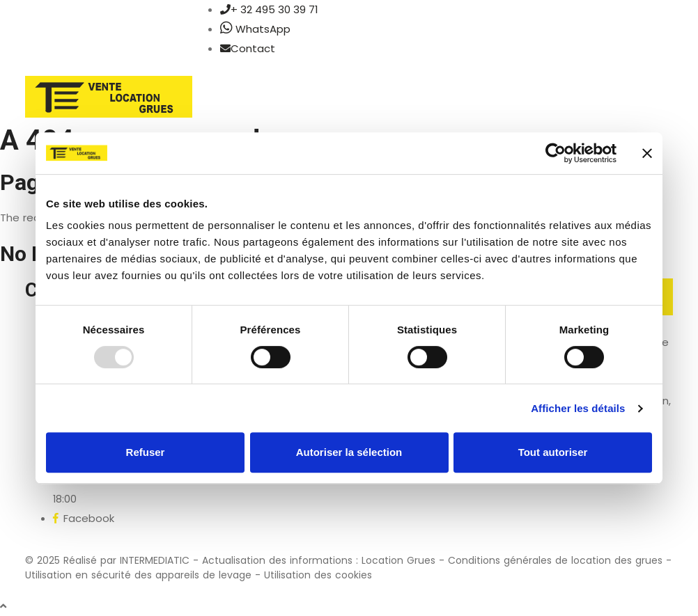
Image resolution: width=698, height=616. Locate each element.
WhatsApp (255, 29)
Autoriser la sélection (349, 452)
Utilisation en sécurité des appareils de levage (138, 575)
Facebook (84, 518)
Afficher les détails (578, 408)
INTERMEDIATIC (155, 560)
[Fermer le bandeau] (647, 153)
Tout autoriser (553, 452)
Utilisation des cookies (318, 575)
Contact (248, 48)
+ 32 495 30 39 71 (269, 9)
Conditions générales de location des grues (555, 560)
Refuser (146, 452)
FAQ (557, 508)
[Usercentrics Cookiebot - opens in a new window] (556, 153)
